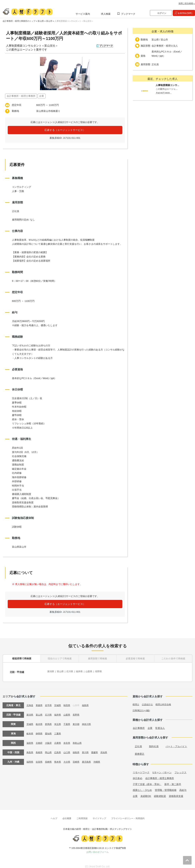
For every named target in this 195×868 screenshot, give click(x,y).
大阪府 (50, 740)
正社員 (138, 743)
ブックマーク (128, 14)
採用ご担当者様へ (187, 3)
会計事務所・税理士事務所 (160, 775)
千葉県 (69, 721)
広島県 (59, 749)
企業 (150, 725)
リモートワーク (141, 769)
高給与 (183, 787)
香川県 (89, 749)
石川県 (71, 670)
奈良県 (69, 740)
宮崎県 (79, 759)
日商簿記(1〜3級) (142, 707)
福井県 (82, 670)
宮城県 (59, 702)
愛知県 (50, 730)
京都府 (40, 740)
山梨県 (92, 670)
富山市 (49, 21)
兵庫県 (59, 740)
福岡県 (30, 759)
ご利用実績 (82, 815)
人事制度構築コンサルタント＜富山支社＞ (74, 21)
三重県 (59, 730)
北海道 (30, 702)
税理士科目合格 (165, 701)
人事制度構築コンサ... (168, 85)
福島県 (89, 702)
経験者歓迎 (160, 793)
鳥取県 (30, 749)
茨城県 (30, 721)
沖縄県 (101, 759)
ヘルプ (54, 815)
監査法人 (160, 725)
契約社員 (154, 743)
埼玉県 (59, 721)
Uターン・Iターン (162, 769)
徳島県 (79, 749)
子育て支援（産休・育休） (147, 781)
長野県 (102, 670)
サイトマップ (99, 815)
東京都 (79, 721)
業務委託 (140, 751)
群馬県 (50, 721)
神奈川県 (90, 721)
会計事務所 (139, 725)
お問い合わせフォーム (97, 849)
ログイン (162, 13)
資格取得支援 (176, 793)
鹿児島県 (90, 759)
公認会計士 (148, 701)
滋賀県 (30, 740)
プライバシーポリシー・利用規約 (128, 815)
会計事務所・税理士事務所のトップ (19, 21)
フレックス (180, 769)
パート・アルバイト (176, 743)
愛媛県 (98, 749)
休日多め (138, 775)
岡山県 (50, 749)
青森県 (40, 702)
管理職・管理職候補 (166, 787)
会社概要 (67, 815)
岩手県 (50, 702)
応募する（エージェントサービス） (65, 130)
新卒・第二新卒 (173, 781)
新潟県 (51, 670)
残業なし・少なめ (142, 787)
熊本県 (59, 759)
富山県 (41, 21)
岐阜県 (30, 730)
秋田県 (69, 702)
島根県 (40, 749)
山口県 (69, 749)
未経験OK (146, 793)
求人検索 (106, 14)
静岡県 (40, 730)
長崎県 (50, 759)
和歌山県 (80, 740)
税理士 (136, 701)
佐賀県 (40, 759)
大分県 (69, 759)
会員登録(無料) (185, 13)
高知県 (108, 749)
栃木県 (40, 721)
